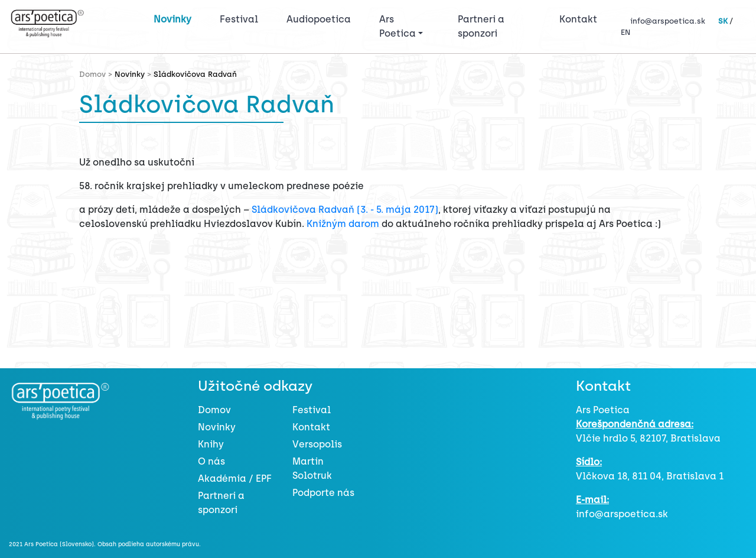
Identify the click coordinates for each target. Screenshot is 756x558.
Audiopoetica (319, 19)
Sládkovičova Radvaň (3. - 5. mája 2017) (345, 210)
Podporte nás (323, 493)
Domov (214, 410)
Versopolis (317, 444)
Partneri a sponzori (481, 26)
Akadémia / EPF (235, 478)
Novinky (172, 19)
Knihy (211, 444)
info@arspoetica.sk (668, 21)
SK (723, 21)
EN (625, 32)
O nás (211, 461)
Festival (241, 18)
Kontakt (578, 19)
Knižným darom (343, 224)
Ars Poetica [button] (397, 26)
